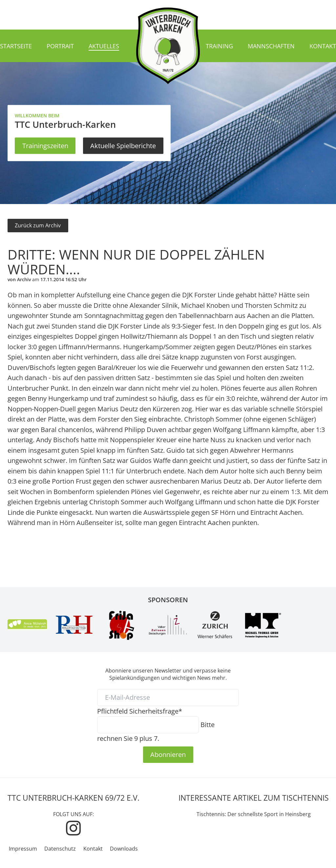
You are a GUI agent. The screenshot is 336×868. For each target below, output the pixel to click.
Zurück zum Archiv (38, 225)
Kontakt (323, 46)
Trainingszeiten (45, 146)
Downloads (124, 849)
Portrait (60, 46)
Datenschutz (60, 849)
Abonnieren (168, 754)
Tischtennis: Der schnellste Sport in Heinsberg (254, 814)
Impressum (23, 849)
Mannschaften (271, 46)
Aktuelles (104, 46)
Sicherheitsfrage (140, 711)
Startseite (16, 46)
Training (219, 46)
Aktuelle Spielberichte (123, 146)
